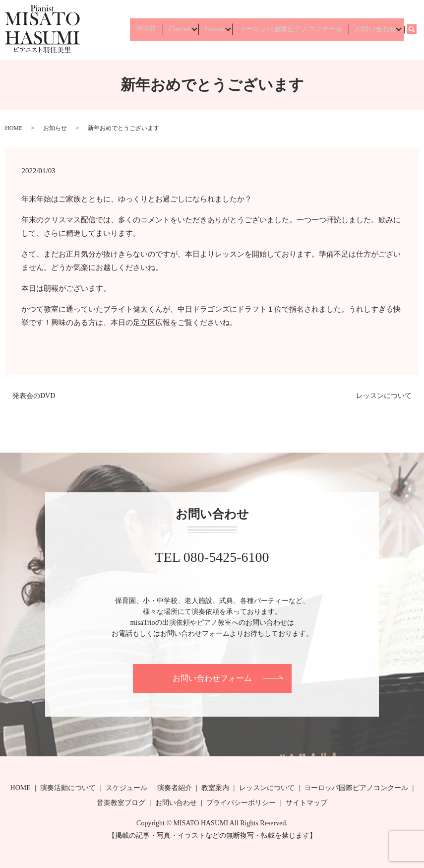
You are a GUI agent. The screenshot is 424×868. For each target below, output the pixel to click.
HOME (154, 30)
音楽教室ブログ (121, 803)
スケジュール (126, 788)
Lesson (217, 30)
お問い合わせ (373, 30)
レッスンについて (384, 396)
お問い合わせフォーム (212, 678)
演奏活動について (68, 788)
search (417, 30)
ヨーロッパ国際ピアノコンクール (293, 30)
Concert (182, 30)
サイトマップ (306, 803)
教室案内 (215, 788)
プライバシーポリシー (241, 803)
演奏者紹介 (175, 788)
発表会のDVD (34, 396)
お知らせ (55, 128)
